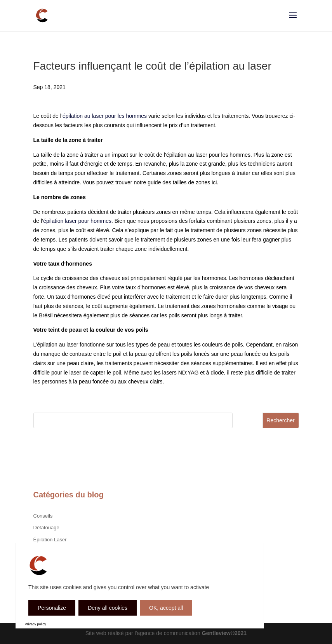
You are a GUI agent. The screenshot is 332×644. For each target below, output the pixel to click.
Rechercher (280, 420)
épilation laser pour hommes (77, 221)
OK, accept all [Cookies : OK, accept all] (166, 608)
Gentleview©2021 (224, 633)
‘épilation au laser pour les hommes (104, 116)
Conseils (43, 516)
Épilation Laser (50, 540)
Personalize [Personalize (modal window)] (52, 608)
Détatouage (46, 528)
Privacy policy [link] (36, 624)
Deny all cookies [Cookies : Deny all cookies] (108, 608)
